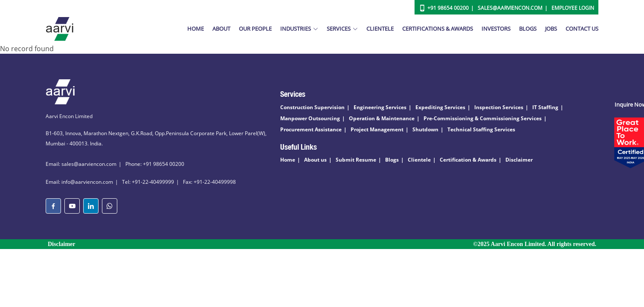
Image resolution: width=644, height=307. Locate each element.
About (221, 29)
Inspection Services (499, 107)
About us (315, 160)
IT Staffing (545, 107)
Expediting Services (440, 107)
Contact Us (582, 29)
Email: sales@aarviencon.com (81, 164)
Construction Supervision (312, 107)
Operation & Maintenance (382, 118)
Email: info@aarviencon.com (79, 182)
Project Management (377, 129)
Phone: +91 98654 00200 (155, 164)
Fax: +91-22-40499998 (209, 182)
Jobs (551, 29)
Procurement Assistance (311, 129)
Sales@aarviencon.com (510, 8)
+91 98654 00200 (448, 8)
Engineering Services (380, 107)
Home (196, 29)
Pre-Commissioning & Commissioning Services (483, 118)
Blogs (528, 29)
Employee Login (573, 8)
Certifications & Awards (438, 29)
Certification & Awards (468, 160)
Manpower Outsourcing (310, 118)
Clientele (380, 29)
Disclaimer (519, 160)
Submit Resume (356, 160)
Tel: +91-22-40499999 (148, 182)
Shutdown (425, 129)
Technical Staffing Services (481, 129)
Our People (255, 29)
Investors (496, 29)
